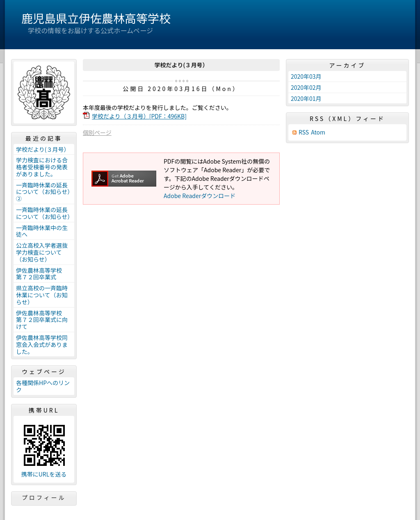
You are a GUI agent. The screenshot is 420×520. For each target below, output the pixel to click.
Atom (318, 132)
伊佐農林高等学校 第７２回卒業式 (42, 274)
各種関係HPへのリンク (43, 386)
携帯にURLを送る (44, 474)
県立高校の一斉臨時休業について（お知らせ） (42, 295)
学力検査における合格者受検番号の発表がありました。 (42, 167)
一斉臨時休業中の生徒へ (42, 231)
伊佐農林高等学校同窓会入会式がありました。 (42, 344)
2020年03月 (306, 76)
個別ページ (97, 132)
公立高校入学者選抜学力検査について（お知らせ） (42, 252)
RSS (304, 132)
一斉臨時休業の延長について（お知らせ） (45, 213)
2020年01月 (306, 98)
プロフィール (44, 497)
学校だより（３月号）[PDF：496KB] (139, 116)
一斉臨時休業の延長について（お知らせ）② (43, 192)
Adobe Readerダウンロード (200, 196)
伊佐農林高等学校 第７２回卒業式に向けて (42, 320)
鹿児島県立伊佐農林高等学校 (96, 18)
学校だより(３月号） (43, 149)
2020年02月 (306, 87)
